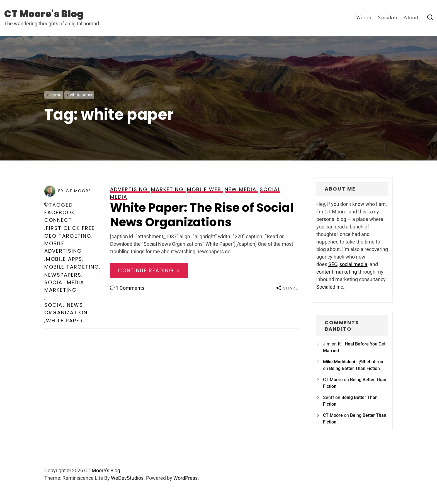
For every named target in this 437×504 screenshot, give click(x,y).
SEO (333, 264)
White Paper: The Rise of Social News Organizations (202, 215)
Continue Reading (149, 270)
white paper (65, 321)
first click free (70, 228)
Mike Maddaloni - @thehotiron (353, 362)
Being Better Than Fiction (355, 368)
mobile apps (64, 259)
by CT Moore (75, 191)
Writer (364, 18)
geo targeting (68, 236)
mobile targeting (72, 267)
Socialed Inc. (330, 287)
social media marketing (64, 286)
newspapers (63, 275)
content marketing (337, 272)
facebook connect (60, 216)
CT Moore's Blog (44, 14)
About (411, 18)
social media (353, 264)
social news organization (66, 309)
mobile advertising (63, 247)
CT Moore (333, 380)
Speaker (388, 18)
